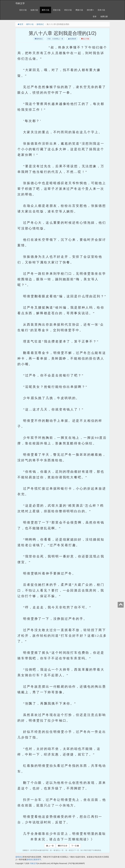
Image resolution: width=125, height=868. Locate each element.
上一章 (50, 846)
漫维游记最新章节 (34, 859)
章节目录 (63, 846)
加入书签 (85, 39)
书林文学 (20, 3)
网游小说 (79, 10)
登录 (95, 17)
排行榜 (90, 10)
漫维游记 (40, 24)
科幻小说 (68, 10)
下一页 (75, 846)
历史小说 (57, 10)
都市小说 (45, 10)
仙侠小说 (34, 10)
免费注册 (104, 17)
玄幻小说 (23, 10)
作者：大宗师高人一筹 (55, 39)
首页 (20, 24)
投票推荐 (72, 39)
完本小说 (101, 10)
